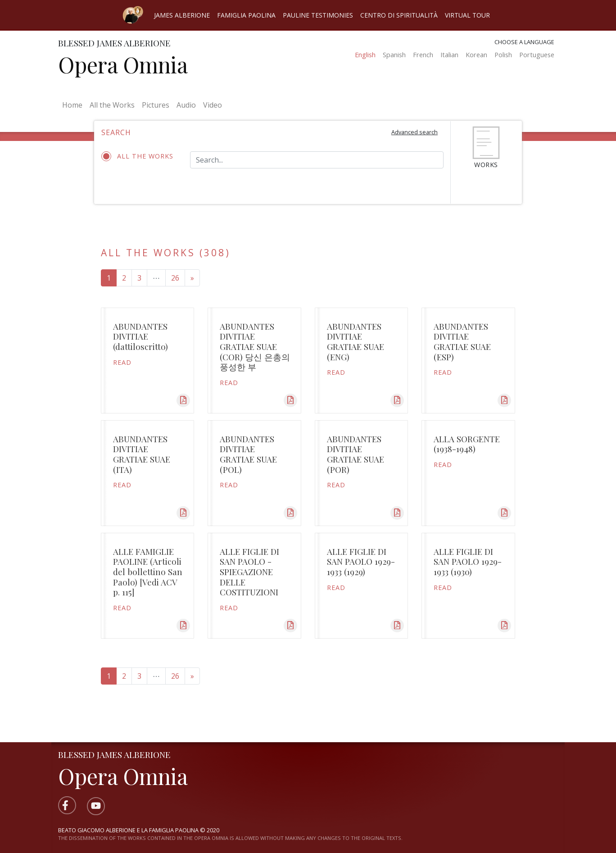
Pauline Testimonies (318, 15)
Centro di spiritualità (399, 15)
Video (213, 105)
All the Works (112, 105)
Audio (186, 105)
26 (175, 278)
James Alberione (182, 15)
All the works (139, 156)
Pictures (156, 105)
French (423, 55)
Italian (449, 55)
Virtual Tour (467, 15)
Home (74, 104)
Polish (503, 55)
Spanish (394, 55)
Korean (476, 55)
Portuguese (537, 55)
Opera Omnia (123, 64)
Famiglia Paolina (246, 15)
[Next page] (192, 278)
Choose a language (524, 42)
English (365, 55)
